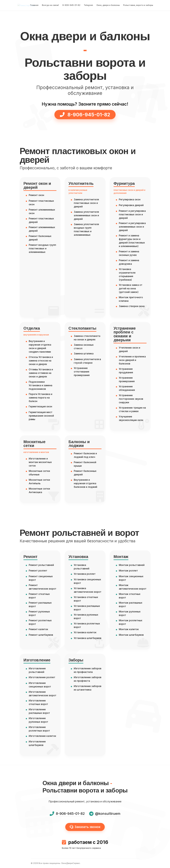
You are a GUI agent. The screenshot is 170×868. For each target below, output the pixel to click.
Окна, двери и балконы (108, 6)
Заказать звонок (85, 827)
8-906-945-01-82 (71, 6)
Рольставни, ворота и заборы (138, 6)
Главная (34, 6)
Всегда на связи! (50, 6)
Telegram (88, 6)
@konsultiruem (108, 813)
